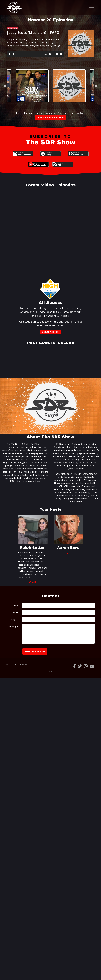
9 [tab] (45, 104)
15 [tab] (68, 104)
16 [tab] (72, 104)
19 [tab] (83, 104)
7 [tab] (37, 104)
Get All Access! (50, 332)
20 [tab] (87, 104)
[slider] (27, 54)
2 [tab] (18, 104)
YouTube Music (38, 164)
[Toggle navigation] (92, 7)
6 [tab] (33, 104)
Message (13, 626)
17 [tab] (76, 104)
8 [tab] (41, 104)
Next (96, 86)
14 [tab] (64, 104)
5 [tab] (29, 104)
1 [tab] (14, 104)
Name (15, 606)
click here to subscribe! (50, 117)
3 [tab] (22, 104)
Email (15, 613)
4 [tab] (25, 104)
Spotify (51, 154)
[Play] (10, 54)
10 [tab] (49, 104)
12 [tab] (56, 104)
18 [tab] (80, 104)
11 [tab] (52, 104)
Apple (23, 154)
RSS (63, 164)
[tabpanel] (51, 42)
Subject (14, 619)
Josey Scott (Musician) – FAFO (33, 33)
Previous (5, 86)
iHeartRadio (78, 154)
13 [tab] (60, 104)
